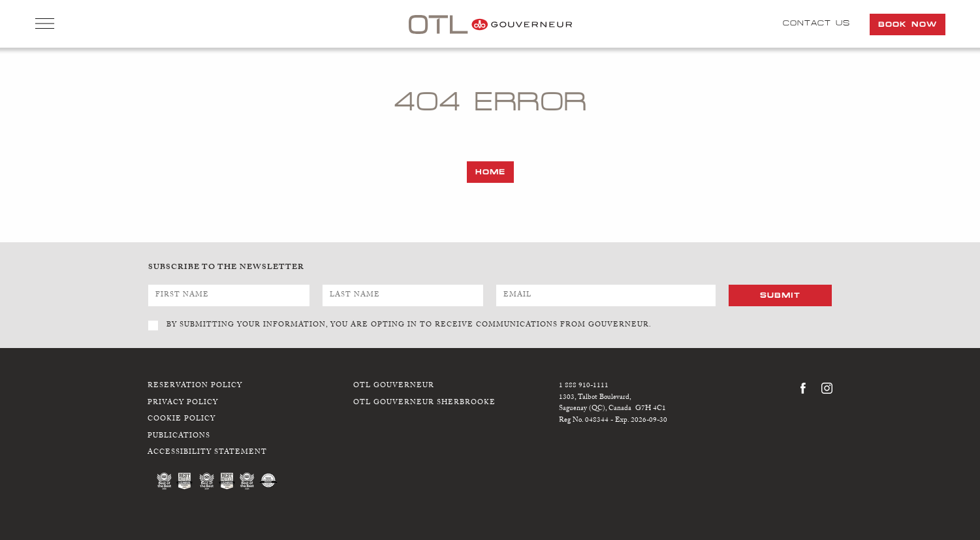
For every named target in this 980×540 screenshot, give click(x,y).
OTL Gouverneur (394, 386)
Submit (780, 295)
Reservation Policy (195, 386)
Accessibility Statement (207, 453)
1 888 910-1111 (584, 386)
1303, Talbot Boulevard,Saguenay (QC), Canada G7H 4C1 (612, 404)
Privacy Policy (183, 403)
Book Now (908, 24)
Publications (179, 437)
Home (490, 172)
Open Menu (45, 25)
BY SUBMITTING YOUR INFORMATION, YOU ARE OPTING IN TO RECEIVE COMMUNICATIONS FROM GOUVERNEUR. (409, 326)
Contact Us (816, 23)
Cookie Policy (182, 420)
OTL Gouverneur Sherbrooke (424, 403)
